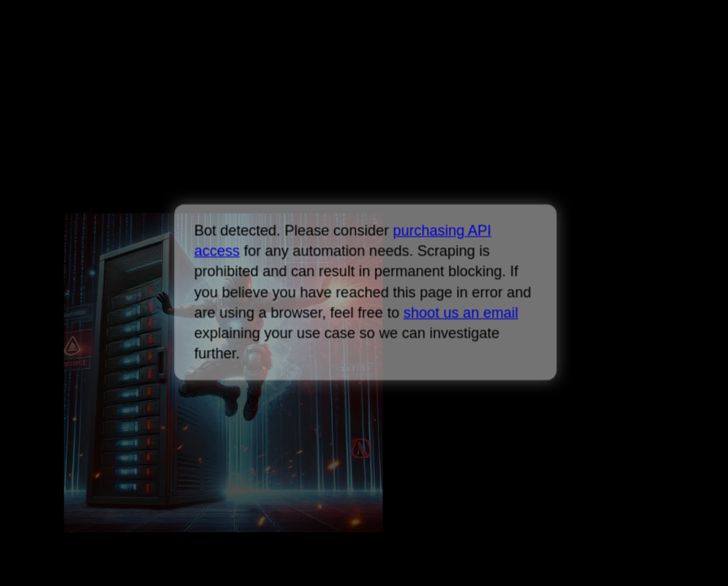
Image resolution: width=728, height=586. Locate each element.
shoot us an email (461, 313)
